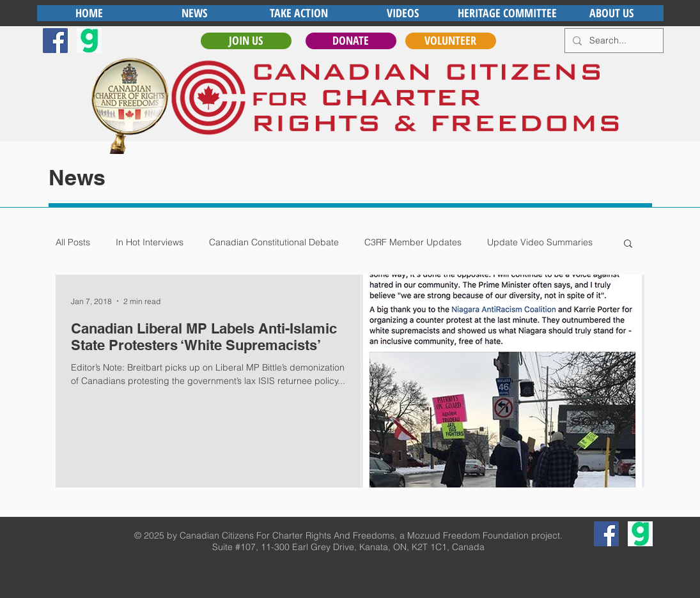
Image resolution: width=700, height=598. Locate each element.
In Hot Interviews (150, 242)
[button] (628, 244)
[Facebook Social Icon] (55, 41)
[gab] (89, 41)
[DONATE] (351, 41)
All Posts (73, 242)
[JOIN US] (246, 41)
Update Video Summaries (540, 242)
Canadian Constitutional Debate (274, 242)
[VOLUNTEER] (451, 41)
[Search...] (613, 41)
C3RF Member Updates (413, 242)
